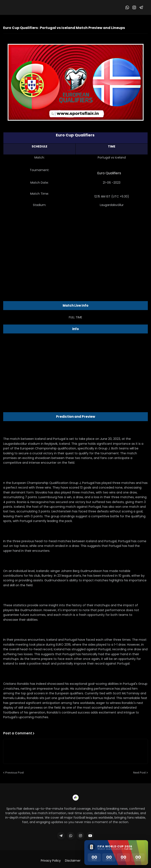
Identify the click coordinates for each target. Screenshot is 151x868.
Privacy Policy (51, 861)
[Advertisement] (76, 245)
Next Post (139, 773)
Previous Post (15, 773)
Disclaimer (73, 861)
